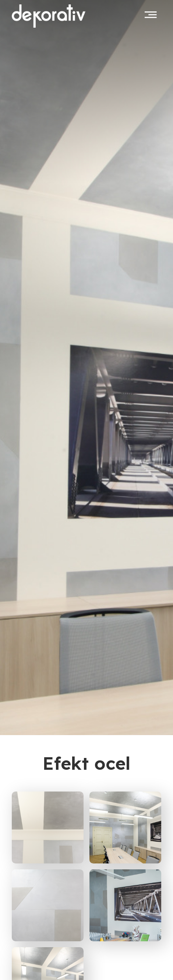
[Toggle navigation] (151, 15)
